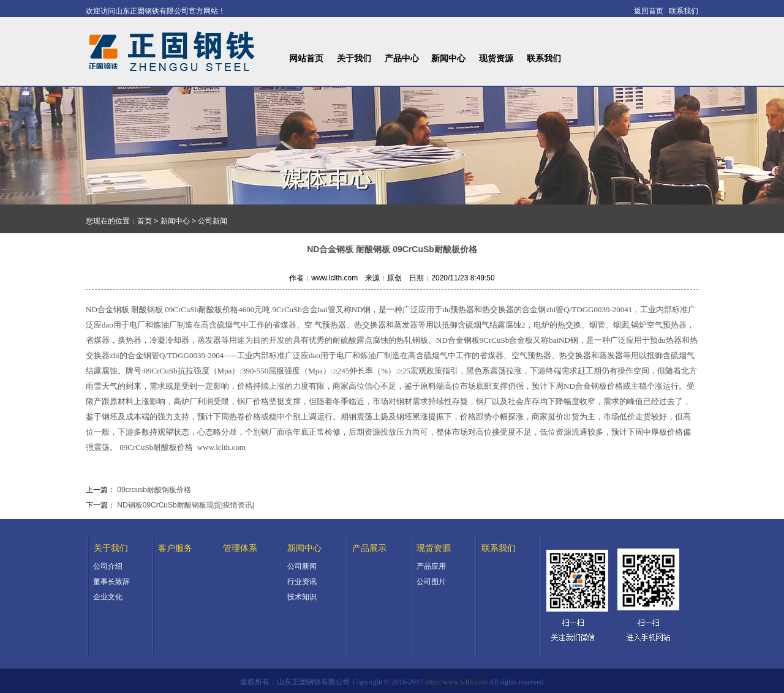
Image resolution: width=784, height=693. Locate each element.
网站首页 (306, 58)
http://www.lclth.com (456, 682)
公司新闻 (213, 221)
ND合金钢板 (108, 309)
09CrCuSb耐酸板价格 (156, 447)
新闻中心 (448, 58)
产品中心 (402, 58)
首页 (145, 221)
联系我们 (544, 58)
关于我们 (354, 58)
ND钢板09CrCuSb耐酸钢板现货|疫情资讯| (186, 505)
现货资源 (496, 58)
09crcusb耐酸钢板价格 (154, 490)
